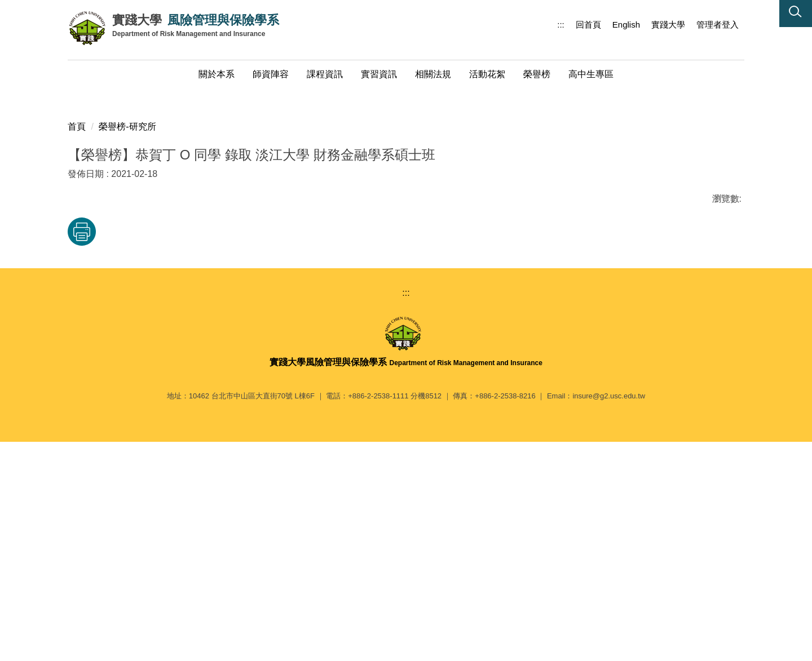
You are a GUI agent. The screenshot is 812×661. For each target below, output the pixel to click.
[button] (796, 14)
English (626, 25)
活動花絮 (487, 74)
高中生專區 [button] (591, 74)
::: (561, 25)
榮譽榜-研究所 (127, 337)
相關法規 (433, 74)
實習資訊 (379, 74)
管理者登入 (718, 25)
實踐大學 (668, 25)
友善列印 (186, 442)
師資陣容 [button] (271, 74)
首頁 (77, 337)
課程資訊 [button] (325, 74)
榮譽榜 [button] (537, 74)
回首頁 (588, 25)
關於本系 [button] (217, 74)
